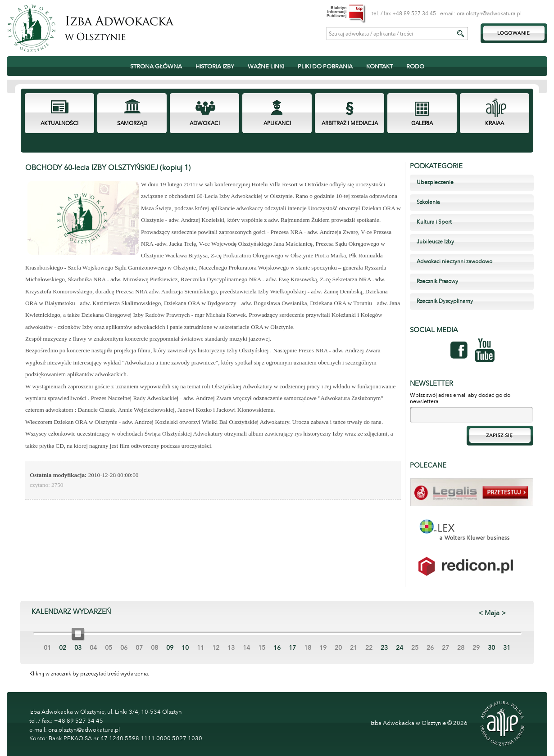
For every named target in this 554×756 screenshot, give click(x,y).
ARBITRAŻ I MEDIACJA (350, 123)
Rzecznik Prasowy (437, 281)
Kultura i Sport (434, 222)
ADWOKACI (205, 123)
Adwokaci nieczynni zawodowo (454, 261)
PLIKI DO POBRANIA (325, 67)
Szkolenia (428, 202)
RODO (415, 67)
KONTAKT (379, 67)
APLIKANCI (277, 123)
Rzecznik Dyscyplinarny (445, 301)
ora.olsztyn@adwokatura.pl (489, 13)
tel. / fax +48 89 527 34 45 (404, 13)
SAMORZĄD (132, 123)
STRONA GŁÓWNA (156, 67)
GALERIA (422, 123)
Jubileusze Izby (435, 242)
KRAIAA (495, 123)
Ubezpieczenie (435, 182)
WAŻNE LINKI (266, 67)
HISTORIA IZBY (215, 67)
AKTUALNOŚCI (59, 123)
